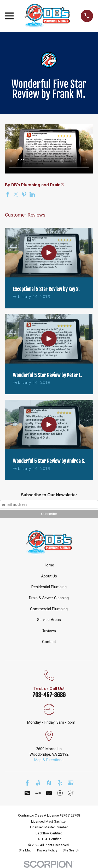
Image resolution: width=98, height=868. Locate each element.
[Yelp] (60, 783)
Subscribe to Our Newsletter (49, 495)
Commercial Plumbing (49, 609)
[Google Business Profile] (71, 783)
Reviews (49, 631)
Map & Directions (49, 760)
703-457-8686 (49, 695)
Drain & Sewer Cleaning (49, 598)
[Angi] (38, 783)
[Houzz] (49, 783)
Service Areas (49, 620)
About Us (49, 576)
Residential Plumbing (49, 587)
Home (49, 565)
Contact (49, 642)
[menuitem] (25, 850)
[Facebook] (27, 783)
